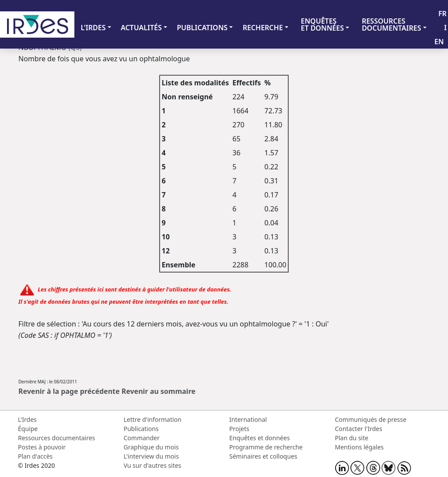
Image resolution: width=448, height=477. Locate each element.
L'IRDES (93, 28)
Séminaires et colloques (263, 456)
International (248, 419)
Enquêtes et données (259, 438)
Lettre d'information (153, 419)
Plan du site (352, 438)
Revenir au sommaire (159, 391)
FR (443, 14)
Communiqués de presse (371, 419)
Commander (142, 438)
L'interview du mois (151, 456)
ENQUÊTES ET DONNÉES (322, 25)
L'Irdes (27, 419)
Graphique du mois (151, 447)
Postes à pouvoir (42, 447)
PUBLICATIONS (202, 28)
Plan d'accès (35, 456)
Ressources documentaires (56, 438)
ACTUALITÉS (141, 28)
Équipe (28, 429)
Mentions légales (360, 447)
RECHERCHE (263, 28)
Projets (239, 429)
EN (439, 42)
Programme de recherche (266, 447)
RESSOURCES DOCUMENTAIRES (392, 25)
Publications (141, 429)
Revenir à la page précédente (69, 391)
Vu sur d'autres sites (153, 465)
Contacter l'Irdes (359, 429)
